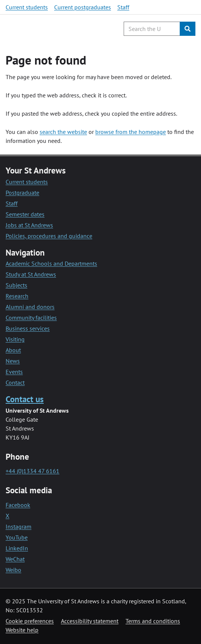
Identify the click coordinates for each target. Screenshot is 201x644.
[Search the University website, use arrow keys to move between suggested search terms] (152, 29)
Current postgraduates (83, 7)
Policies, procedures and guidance (49, 236)
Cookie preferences (30, 621)
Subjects (16, 285)
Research (17, 296)
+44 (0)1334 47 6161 (33, 471)
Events (14, 372)
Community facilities (31, 318)
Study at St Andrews (31, 274)
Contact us (25, 399)
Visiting (15, 339)
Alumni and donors (30, 307)
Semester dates (25, 214)
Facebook (18, 505)
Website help (22, 630)
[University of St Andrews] (44, 29)
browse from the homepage (131, 132)
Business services (28, 328)
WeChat (15, 559)
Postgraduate (22, 193)
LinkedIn (17, 548)
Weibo (13, 570)
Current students (27, 7)
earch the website (65, 132)
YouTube (17, 537)
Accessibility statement (90, 621)
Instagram (18, 526)
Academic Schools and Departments (51, 263)
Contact (15, 382)
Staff (123, 7)
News (13, 361)
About (13, 350)
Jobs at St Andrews (29, 225)
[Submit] (188, 29)
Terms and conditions (153, 621)
